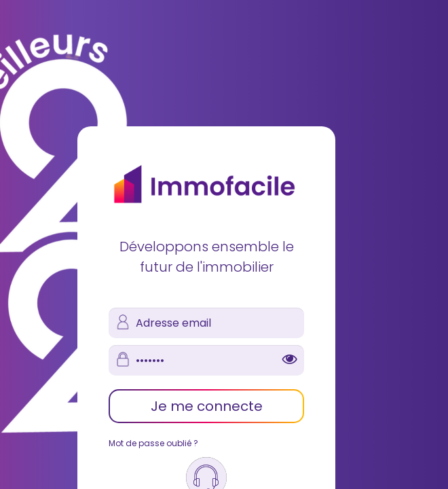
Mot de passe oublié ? (153, 443)
